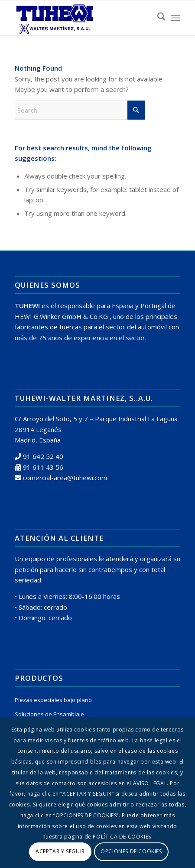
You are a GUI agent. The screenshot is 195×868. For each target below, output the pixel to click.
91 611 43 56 (43, 467)
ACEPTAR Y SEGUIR (60, 851)
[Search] (157, 18)
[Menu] (176, 18)
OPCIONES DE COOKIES (131, 851)
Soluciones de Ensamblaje (49, 714)
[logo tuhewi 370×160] (81, 18)
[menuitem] (157, 18)
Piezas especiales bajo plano (53, 700)
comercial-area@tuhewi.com (65, 478)
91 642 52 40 (43, 456)
